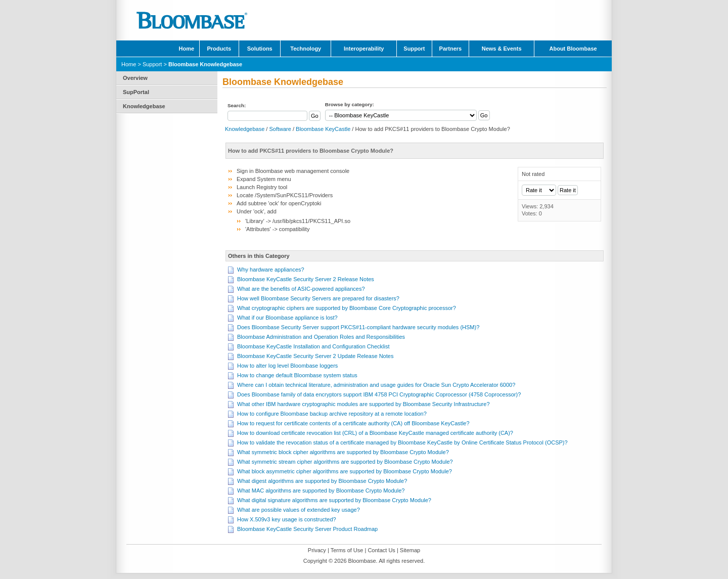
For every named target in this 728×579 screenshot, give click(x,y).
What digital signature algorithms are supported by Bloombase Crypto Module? (334, 500)
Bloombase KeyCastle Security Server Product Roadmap (307, 529)
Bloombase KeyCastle (323, 129)
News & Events (502, 49)
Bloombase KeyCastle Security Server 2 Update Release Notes (315, 356)
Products (219, 49)
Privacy (317, 550)
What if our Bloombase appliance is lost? (287, 318)
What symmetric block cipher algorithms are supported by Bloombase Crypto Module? (343, 452)
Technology (306, 49)
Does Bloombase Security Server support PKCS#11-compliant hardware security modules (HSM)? (358, 327)
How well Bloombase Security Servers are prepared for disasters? (318, 298)
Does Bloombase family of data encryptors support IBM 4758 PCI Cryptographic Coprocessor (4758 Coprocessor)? (379, 394)
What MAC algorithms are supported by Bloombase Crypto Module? (321, 491)
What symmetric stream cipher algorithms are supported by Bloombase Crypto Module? (345, 462)
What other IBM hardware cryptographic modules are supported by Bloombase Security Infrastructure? (363, 404)
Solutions (260, 49)
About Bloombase (573, 49)
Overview (135, 78)
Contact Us (381, 550)
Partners (451, 49)
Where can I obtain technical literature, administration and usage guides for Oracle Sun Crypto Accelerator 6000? (376, 385)
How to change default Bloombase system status (297, 375)
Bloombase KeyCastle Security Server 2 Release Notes (306, 279)
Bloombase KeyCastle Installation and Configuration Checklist (313, 346)
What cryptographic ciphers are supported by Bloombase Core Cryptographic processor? (347, 308)
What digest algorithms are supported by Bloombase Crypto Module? (322, 481)
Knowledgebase (144, 106)
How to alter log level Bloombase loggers (287, 366)
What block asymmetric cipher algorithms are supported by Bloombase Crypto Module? (345, 471)
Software (280, 129)
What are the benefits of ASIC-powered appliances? (301, 289)
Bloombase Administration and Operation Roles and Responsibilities (321, 337)
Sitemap (410, 550)
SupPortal (136, 92)
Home (187, 49)
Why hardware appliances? (271, 270)
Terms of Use (347, 550)
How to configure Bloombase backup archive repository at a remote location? (332, 414)
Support (414, 49)
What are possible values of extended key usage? (299, 510)
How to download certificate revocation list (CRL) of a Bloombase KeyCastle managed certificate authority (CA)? (375, 433)
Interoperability (364, 49)
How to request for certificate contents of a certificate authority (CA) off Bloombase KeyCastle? (353, 423)
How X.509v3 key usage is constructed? (287, 519)
